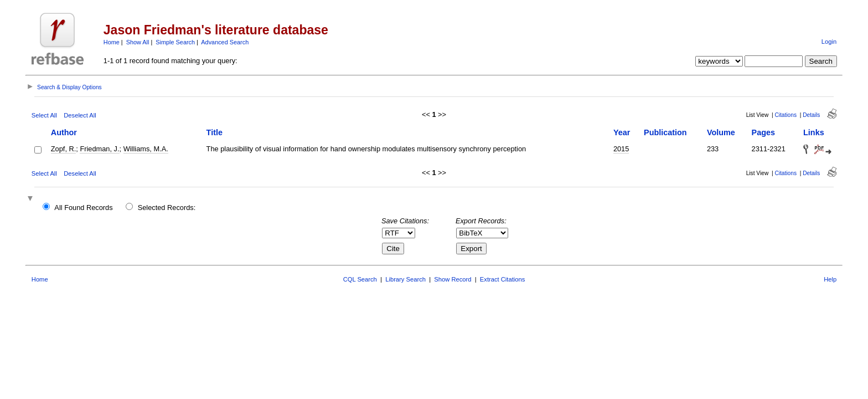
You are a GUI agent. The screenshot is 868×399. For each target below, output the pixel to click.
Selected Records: (167, 208)
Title (215, 132)
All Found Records (83, 208)
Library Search (405, 279)
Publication (665, 132)
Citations (786, 115)
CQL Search (360, 279)
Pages (763, 132)
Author (64, 132)
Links (814, 132)
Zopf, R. (64, 149)
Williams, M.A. (146, 149)
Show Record (453, 279)
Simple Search (175, 42)
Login (829, 42)
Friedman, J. (99, 149)
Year (622, 132)
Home (112, 42)
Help (830, 279)
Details (811, 115)
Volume (721, 132)
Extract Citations (502, 279)
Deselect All (80, 115)
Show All (138, 42)
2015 (621, 149)
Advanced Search (225, 42)
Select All (44, 115)
